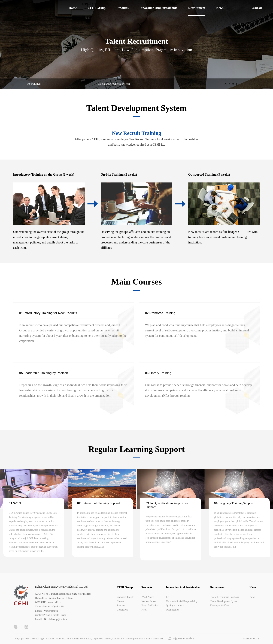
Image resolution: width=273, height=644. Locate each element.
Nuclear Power (149, 601)
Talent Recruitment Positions (225, 597)
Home (73, 8)
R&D (169, 597)
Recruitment (197, 8)
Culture (121, 601)
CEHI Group (97, 8)
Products (122, 8)
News (220, 8)
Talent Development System (224, 601)
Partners (121, 605)
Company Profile (125, 597)
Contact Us (122, 610)
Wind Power (148, 597)
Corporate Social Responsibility (182, 601)
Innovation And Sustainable (158, 8)
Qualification (172, 610)
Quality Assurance (175, 605)
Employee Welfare (219, 605)
